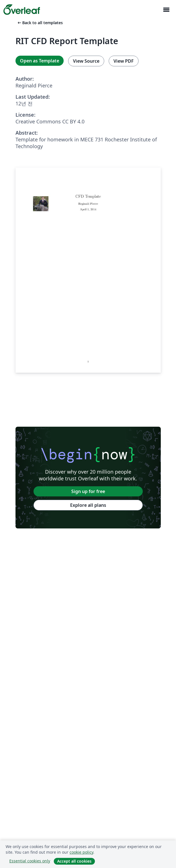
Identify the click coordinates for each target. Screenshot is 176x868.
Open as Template (40, 61)
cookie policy (81, 852)
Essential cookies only (30, 861)
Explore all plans (88, 505)
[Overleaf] (22, 10)
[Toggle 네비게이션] (166, 10)
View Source (86, 61)
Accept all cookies (74, 861)
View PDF (124, 61)
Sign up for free (88, 491)
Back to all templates (40, 23)
